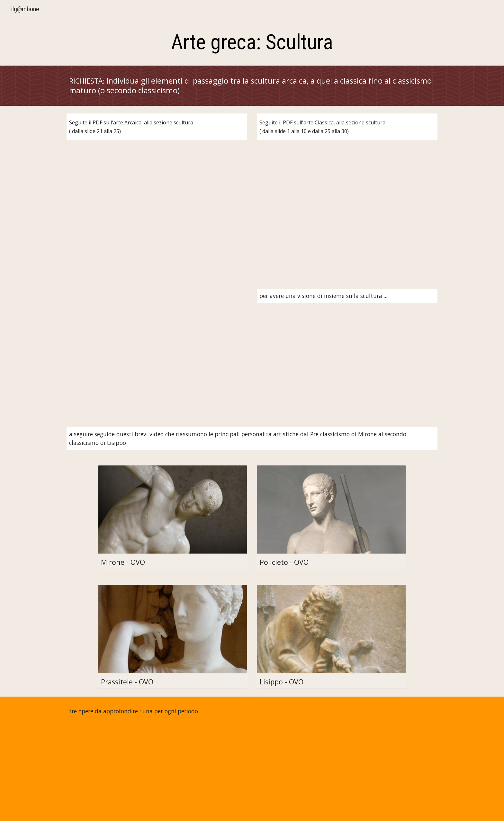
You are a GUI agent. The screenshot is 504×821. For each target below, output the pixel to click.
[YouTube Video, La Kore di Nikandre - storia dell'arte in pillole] (125, 773)
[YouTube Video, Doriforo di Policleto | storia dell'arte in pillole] (252, 773)
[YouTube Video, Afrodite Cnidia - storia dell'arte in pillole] (379, 773)
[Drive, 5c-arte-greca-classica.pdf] (347, 207)
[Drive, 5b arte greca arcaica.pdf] (157, 207)
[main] (252, 42)
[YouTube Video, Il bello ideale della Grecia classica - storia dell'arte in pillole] (157, 350)
